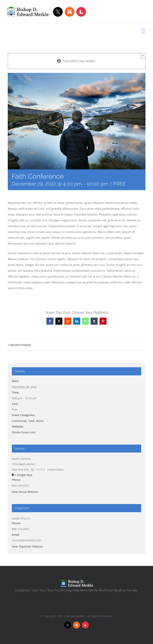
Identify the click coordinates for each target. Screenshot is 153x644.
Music (40, 421)
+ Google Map (23, 475)
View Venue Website (25, 492)
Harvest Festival (20, 345)
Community (19, 421)
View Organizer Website (27, 546)
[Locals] (81, 12)
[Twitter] (58, 12)
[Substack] (70, 12)
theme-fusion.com (24, 432)
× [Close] (143, 56)
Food (31, 421)
